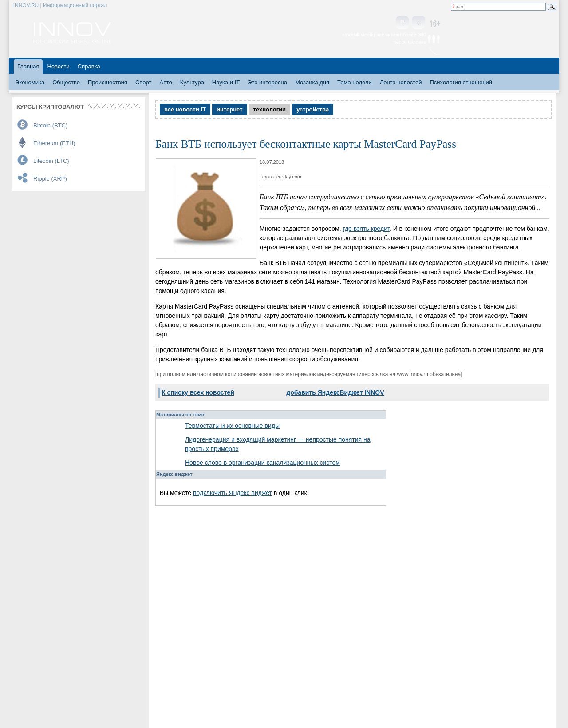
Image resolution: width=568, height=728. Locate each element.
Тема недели (355, 82)
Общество (66, 82)
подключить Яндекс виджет (233, 493)
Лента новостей (401, 82)
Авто (166, 82)
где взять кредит (366, 229)
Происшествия (108, 82)
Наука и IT (226, 82)
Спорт (144, 82)
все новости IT (185, 109)
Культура (192, 82)
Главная (28, 66)
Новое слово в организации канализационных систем (262, 463)
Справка (89, 66)
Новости (58, 66)
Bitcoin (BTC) (50, 125)
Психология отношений (461, 82)
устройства (313, 109)
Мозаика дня (312, 82)
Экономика (30, 82)
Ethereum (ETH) (54, 143)
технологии (270, 109)
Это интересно (267, 82)
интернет (230, 109)
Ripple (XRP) (50, 179)
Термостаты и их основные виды (232, 426)
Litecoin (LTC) (51, 161)
